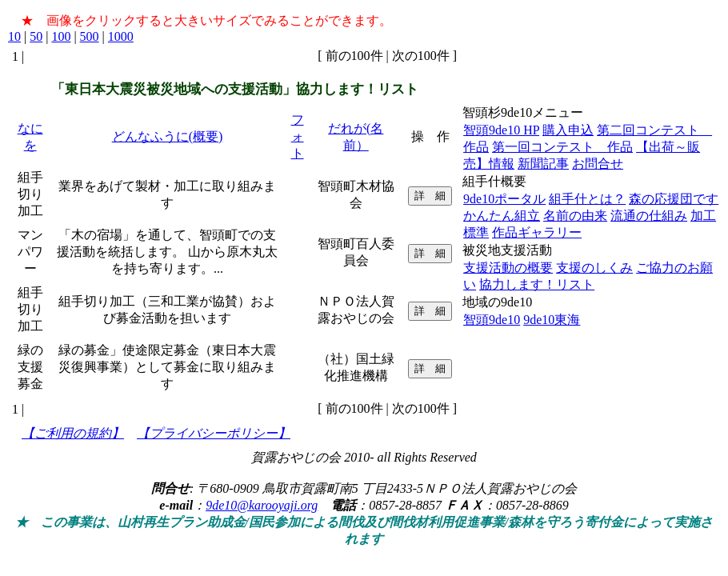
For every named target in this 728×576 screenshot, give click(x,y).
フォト (298, 136)
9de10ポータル (504, 199)
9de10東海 (552, 320)
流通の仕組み (649, 216)
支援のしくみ (594, 268)
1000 (121, 36)
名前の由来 (575, 216)
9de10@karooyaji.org (262, 505)
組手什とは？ (587, 199)
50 (36, 36)
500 (90, 36)
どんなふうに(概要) (168, 136)
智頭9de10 (492, 320)
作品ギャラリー (537, 232)
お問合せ (598, 164)
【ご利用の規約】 (73, 433)
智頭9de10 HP (501, 130)
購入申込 (568, 130)
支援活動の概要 (508, 268)
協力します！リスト (537, 284)
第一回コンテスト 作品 (562, 147)
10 (14, 36)
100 (61, 36)
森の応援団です (674, 199)
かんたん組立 (502, 216)
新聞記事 (543, 164)
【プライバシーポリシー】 (214, 433)
